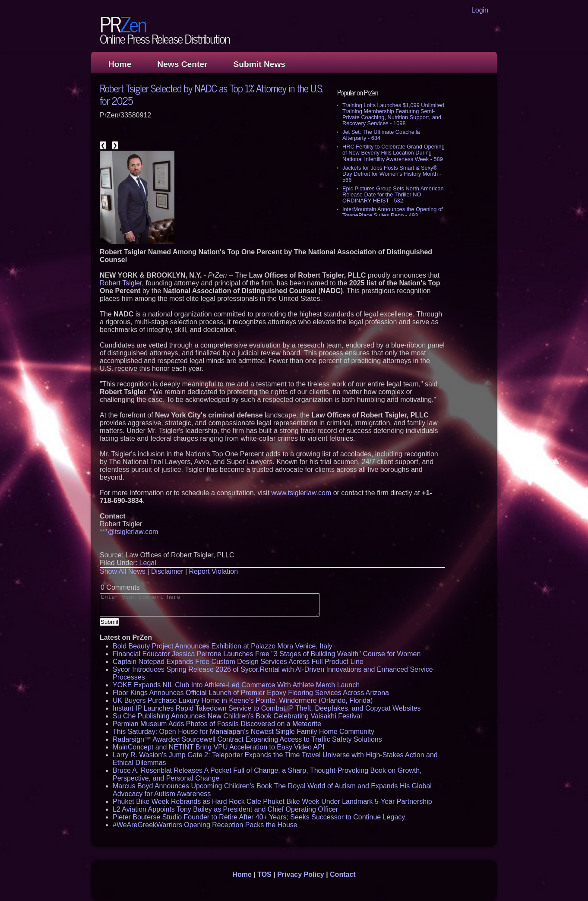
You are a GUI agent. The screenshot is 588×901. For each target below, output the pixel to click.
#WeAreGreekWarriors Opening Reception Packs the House (205, 825)
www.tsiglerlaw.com (302, 493)
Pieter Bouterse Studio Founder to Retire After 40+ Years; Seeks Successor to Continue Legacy (259, 817)
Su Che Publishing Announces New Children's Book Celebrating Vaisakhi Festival (237, 716)
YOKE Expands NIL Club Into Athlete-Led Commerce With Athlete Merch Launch (236, 685)
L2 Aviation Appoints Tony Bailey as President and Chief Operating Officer (225, 809)
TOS (264, 874)
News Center (182, 64)
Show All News (123, 571)
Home (120, 64)
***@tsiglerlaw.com (129, 532)
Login (480, 10)
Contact (343, 874)
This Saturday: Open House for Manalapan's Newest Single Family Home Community (243, 732)
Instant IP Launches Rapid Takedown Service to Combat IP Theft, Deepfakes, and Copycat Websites (267, 708)
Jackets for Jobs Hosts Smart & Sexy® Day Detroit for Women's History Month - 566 (392, 174)
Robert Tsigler (121, 283)
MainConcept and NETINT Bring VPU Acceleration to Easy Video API (218, 747)
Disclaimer (167, 571)
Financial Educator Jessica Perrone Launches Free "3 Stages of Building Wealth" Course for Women (267, 654)
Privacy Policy (301, 874)
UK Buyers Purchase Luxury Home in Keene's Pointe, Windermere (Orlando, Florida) (243, 700)
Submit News (259, 64)
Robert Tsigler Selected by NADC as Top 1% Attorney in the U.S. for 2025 (212, 94)
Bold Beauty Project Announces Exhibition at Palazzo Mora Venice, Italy (223, 646)
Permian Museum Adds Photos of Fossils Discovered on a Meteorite (217, 724)
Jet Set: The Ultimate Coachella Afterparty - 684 (381, 135)
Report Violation (214, 571)
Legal (148, 563)
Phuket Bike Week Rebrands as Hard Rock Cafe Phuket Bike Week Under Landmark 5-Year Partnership (272, 801)
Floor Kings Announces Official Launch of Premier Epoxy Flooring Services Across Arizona (251, 693)
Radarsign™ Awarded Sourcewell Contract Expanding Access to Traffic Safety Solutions (247, 739)
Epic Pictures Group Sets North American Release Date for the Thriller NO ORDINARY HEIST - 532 (393, 194)
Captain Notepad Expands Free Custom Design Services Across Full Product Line (238, 662)
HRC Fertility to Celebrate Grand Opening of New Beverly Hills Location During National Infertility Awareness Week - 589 (394, 153)
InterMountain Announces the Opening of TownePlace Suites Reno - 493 (393, 212)
